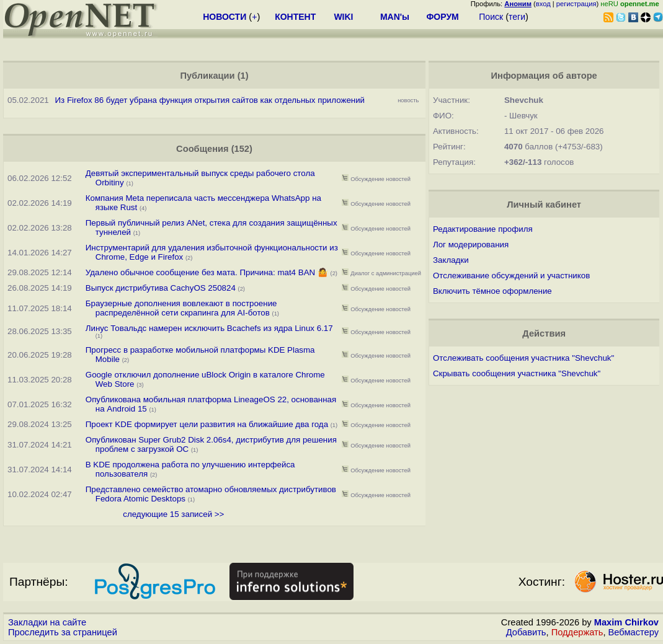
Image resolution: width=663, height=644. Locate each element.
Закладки (451, 260)
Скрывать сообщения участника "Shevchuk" (517, 373)
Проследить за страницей (63, 632)
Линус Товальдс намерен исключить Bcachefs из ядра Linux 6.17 (209, 328)
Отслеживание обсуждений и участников (511, 276)
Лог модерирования (471, 245)
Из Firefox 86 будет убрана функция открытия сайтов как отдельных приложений (210, 100)
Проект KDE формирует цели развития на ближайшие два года (207, 424)
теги (517, 17)
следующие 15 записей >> (173, 514)
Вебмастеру (634, 632)
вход (543, 4)
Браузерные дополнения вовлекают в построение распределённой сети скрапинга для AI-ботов (181, 308)
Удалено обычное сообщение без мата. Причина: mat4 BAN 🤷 (207, 272)
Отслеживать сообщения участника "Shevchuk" (523, 358)
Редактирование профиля (483, 229)
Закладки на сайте (47, 622)
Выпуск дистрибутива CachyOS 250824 (161, 288)
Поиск (491, 17)
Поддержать (577, 632)
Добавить (526, 632)
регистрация (576, 4)
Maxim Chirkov (626, 622)
